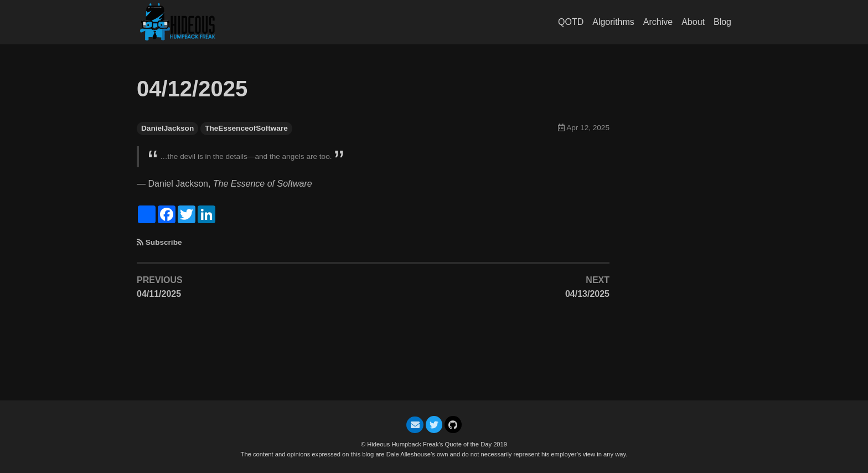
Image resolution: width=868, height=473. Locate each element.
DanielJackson (167, 128)
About (693, 22)
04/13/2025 (587, 294)
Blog (722, 22)
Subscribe (164, 242)
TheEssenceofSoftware (246, 128)
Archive (658, 22)
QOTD (571, 22)
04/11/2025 (159, 294)
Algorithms (613, 22)
